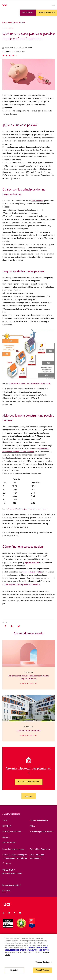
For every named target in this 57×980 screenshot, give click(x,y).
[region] (28, 957)
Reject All (14, 970)
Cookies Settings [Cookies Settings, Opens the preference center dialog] (42, 962)
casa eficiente (37, 201)
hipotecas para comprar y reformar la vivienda (21, 585)
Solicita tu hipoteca (46, 13)
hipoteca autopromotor (32, 572)
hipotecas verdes (32, 563)
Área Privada (28, 13)
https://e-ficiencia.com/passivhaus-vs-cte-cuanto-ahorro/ (28, 509)
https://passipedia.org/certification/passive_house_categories (29, 383)
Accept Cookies (43, 970)
